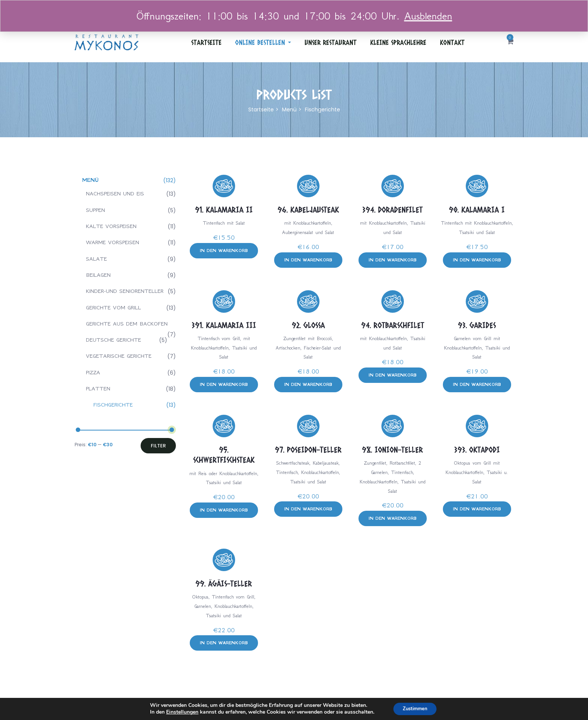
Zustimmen (415, 708)
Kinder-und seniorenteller (125, 291)
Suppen (95, 210)
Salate (96, 259)
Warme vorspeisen (112, 242)
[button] (510, 42)
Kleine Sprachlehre (398, 42)
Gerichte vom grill (113, 307)
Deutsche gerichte (113, 340)
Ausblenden (428, 16)
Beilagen (98, 275)
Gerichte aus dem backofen (127, 324)
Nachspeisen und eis (115, 193)
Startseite (206, 42)
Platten (98, 388)
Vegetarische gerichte (119, 356)
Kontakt (452, 42)
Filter (158, 446)
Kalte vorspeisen (111, 226)
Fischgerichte (113, 405)
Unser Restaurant (331, 42)
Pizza (93, 372)
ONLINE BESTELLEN (263, 42)
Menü (289, 109)
